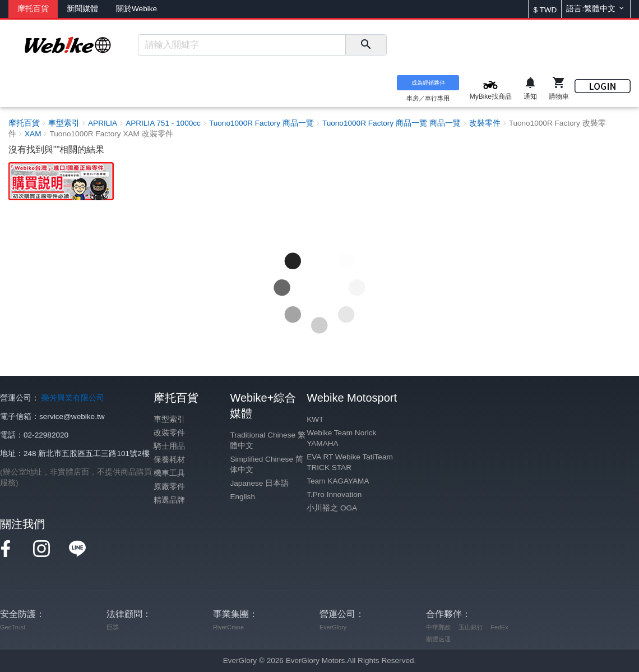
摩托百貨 (33, 9)
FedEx (499, 627)
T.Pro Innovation (334, 494)
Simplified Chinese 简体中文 (266, 464)
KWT (315, 419)
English (242, 497)
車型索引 (169, 419)
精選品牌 (169, 500)
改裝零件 (169, 433)
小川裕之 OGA (332, 508)
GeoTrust (13, 627)
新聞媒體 (82, 9)
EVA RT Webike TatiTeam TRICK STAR (350, 462)
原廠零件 (169, 487)
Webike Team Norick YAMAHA (341, 438)
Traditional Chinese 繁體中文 (267, 440)
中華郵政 (438, 627)
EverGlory (333, 627)
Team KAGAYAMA (338, 481)
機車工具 (169, 473)
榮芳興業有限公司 (73, 398)
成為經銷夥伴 (428, 83)
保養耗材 (169, 460)
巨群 (113, 627)
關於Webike (136, 9)
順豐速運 (438, 639)
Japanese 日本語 (259, 483)
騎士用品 (169, 446)
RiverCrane (228, 627)
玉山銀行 (471, 627)
